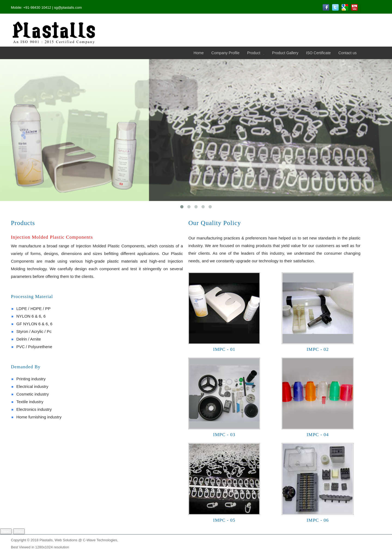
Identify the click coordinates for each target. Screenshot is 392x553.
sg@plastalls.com (68, 7)
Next (6, 531)
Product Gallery (285, 53)
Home (199, 53)
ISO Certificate (318, 53)
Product (254, 53)
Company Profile (225, 53)
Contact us (347, 53)
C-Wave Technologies (100, 540)
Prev (19, 531)
